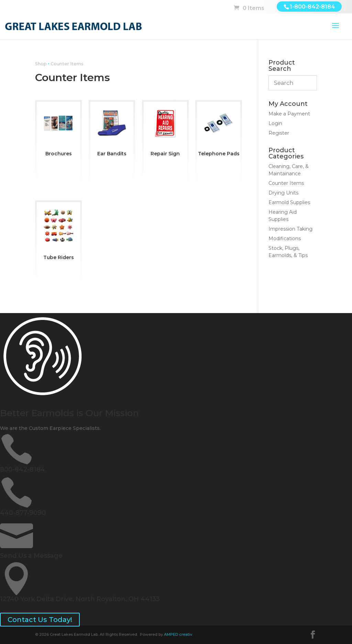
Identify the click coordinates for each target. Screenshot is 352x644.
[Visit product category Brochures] (58, 131)
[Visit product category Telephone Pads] (219, 131)
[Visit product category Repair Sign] (165, 131)
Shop (41, 64)
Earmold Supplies (289, 202)
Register (279, 133)
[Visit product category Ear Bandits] (112, 131)
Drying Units (283, 193)
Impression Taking (290, 229)
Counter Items (286, 183)
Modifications (285, 238)
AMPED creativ (178, 634)
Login (275, 123)
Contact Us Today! (40, 620)
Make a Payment (289, 114)
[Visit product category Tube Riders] (58, 233)
